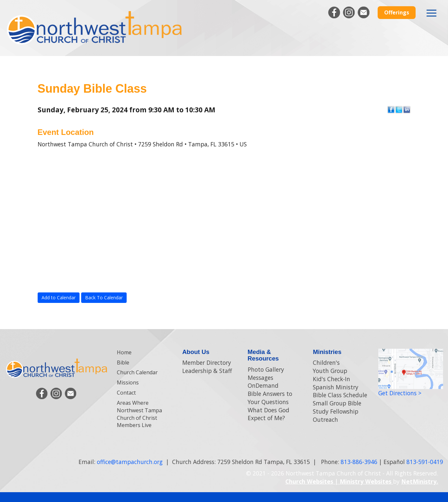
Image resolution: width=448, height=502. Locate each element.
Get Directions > (400, 393)
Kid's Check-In (332, 379)
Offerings (397, 12)
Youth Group (330, 371)
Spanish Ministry (336, 387)
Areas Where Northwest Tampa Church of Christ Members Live (139, 414)
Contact (126, 393)
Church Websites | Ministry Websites (339, 481)
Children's (326, 363)
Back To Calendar (104, 297)
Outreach (325, 419)
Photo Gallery (266, 369)
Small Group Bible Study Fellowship (337, 407)
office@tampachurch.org (130, 462)
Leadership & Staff (207, 371)
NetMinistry (419, 481)
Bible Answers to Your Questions (270, 398)
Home (124, 352)
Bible (123, 363)
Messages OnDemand (263, 382)
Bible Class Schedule (340, 395)
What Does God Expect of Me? (269, 414)
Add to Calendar (59, 297)
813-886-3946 (359, 462)
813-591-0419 (425, 462)
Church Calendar (137, 372)
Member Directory (207, 363)
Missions (128, 382)
